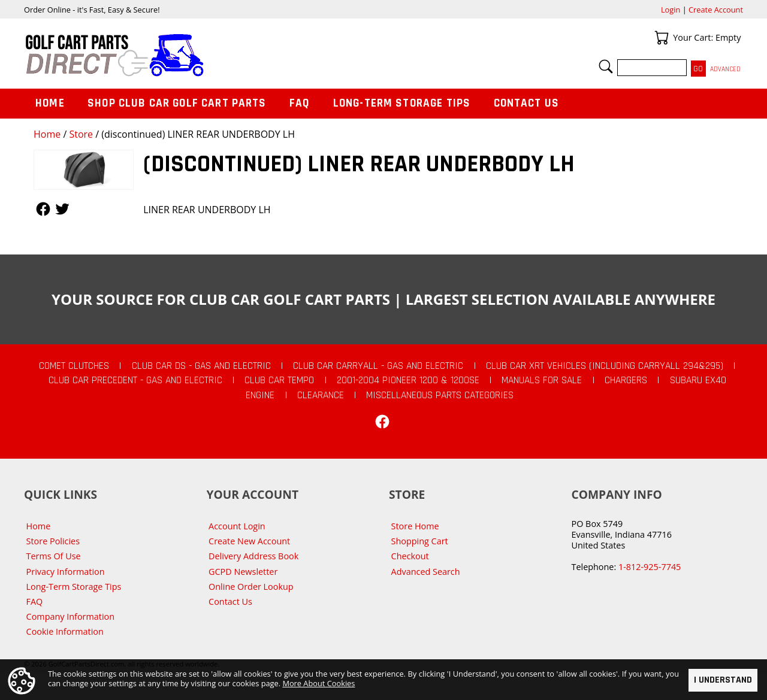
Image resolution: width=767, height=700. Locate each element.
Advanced (725, 69)
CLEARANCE (321, 395)
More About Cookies (318, 683)
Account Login (237, 526)
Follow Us (43, 209)
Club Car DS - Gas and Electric (201, 366)
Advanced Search (426, 572)
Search (606, 66)
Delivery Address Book (253, 556)
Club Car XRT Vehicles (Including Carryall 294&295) (605, 366)
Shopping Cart (420, 541)
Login (671, 10)
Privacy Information (66, 572)
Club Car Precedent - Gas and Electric (135, 380)
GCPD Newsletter (243, 572)
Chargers (626, 380)
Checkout (410, 556)
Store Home (415, 526)
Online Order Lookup (251, 587)
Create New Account (249, 541)
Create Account (716, 10)
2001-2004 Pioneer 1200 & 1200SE (408, 380)
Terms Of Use (54, 556)
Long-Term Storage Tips (402, 103)
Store (81, 134)
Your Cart (662, 38)
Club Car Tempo (279, 380)
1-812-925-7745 (650, 567)
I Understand (723, 680)
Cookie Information (65, 631)
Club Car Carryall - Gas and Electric (378, 366)
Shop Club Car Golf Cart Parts (177, 103)
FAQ (300, 103)
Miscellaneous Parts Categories (440, 395)
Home (47, 134)
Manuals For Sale (542, 380)
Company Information (70, 616)
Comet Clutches (74, 366)
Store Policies (53, 541)
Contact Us (527, 103)
